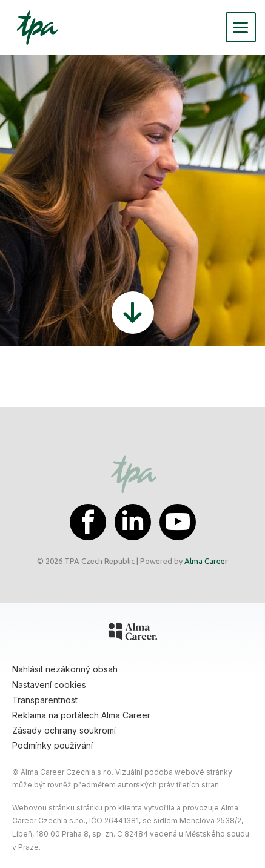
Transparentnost (45, 700)
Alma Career (206, 561)
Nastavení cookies (49, 685)
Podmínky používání (52, 745)
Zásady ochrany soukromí (64, 730)
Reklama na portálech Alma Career (81, 715)
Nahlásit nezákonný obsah (65, 669)
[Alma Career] (133, 634)
